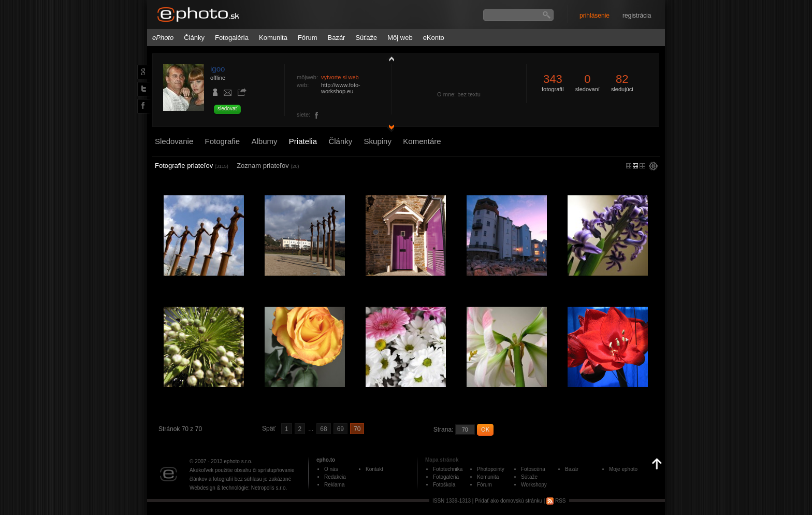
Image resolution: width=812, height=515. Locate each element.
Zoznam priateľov (268, 166)
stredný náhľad (642, 166)
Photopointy (491, 469)
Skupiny (378, 141)
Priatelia (303, 141)
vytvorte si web (340, 77)
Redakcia (335, 477)
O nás (331, 469)
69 (340, 429)
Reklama (334, 485)
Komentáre (422, 141)
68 (323, 429)
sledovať (227, 109)
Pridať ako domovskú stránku (509, 501)
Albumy (264, 141)
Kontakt (374, 469)
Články (194, 38)
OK (485, 430)
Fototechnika (448, 469)
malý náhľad (635, 166)
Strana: (444, 430)
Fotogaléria (232, 38)
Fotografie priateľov (192, 166)
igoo (218, 69)
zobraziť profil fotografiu (389, 59)
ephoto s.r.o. (238, 461)
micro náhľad (629, 166)
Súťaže (366, 38)
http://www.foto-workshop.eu (341, 88)
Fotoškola (444, 485)
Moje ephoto (623, 469)
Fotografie (223, 141)
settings (653, 167)
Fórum (308, 38)
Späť (269, 428)
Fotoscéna (533, 469)
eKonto (434, 38)
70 (357, 429)
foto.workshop (317, 116)
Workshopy (534, 485)
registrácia (637, 16)
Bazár (336, 38)
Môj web (400, 38)
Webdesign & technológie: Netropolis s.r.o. (238, 488)
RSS (556, 501)
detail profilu (389, 128)
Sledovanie (174, 141)
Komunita (273, 38)
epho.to (326, 460)
